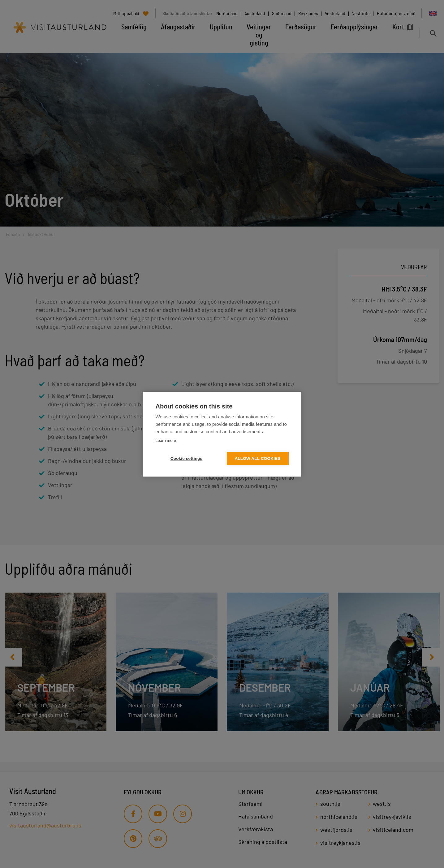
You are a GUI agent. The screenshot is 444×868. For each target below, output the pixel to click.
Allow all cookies (257, 458)
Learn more (166, 440)
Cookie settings (187, 458)
